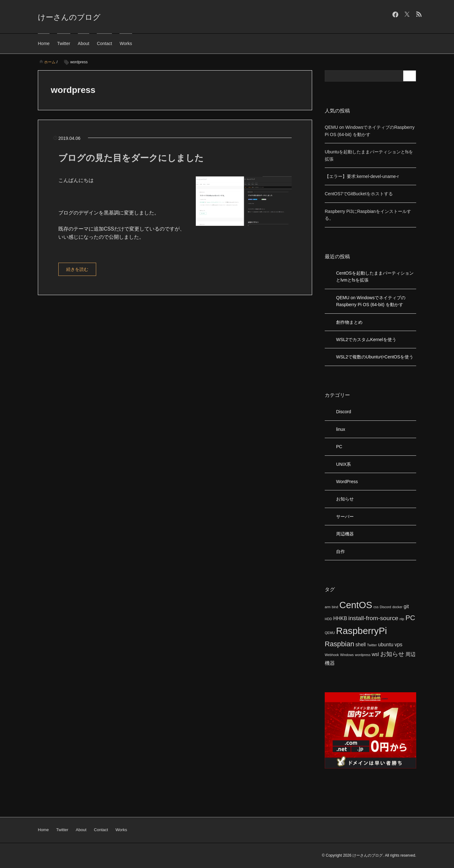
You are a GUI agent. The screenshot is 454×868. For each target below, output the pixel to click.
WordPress (347, 482)
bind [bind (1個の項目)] (335, 607)
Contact (104, 43)
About (84, 43)
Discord (343, 412)
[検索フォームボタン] (410, 76)
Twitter (64, 43)
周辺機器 (345, 534)
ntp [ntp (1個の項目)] (402, 619)
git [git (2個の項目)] (406, 606)
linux (341, 429)
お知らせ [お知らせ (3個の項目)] (392, 654)
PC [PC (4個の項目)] (410, 618)
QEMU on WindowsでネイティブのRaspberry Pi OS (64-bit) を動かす (371, 301)
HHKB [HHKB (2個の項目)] (340, 618)
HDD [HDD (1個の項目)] (328, 619)
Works (126, 43)
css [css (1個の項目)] (376, 607)
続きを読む (77, 269)
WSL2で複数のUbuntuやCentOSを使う (375, 357)
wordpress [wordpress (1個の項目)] (363, 655)
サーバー (345, 517)
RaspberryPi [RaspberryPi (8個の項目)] (361, 631)
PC (339, 447)
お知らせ (345, 499)
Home (44, 43)
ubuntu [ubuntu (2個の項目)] (386, 645)
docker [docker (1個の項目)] (397, 607)
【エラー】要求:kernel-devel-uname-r (362, 176)
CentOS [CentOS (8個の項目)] (356, 605)
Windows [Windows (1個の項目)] (347, 655)
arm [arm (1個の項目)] (328, 607)
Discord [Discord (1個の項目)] (385, 607)
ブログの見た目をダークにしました (131, 158)
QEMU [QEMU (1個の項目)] (330, 633)
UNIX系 (343, 464)
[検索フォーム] (364, 76)
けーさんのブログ (69, 17)
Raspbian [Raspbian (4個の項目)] (340, 644)
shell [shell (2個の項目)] (361, 645)
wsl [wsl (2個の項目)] (375, 654)
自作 (340, 551)
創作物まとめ (349, 322)
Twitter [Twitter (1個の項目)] (372, 645)
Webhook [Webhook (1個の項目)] (332, 655)
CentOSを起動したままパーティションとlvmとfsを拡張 (375, 277)
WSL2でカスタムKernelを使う (366, 340)
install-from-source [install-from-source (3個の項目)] (373, 618)
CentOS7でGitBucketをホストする (359, 194)
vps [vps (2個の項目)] (398, 645)
